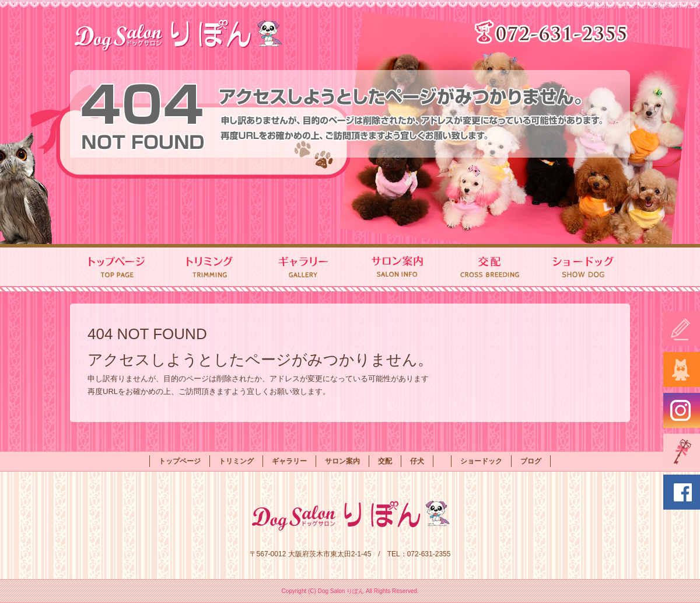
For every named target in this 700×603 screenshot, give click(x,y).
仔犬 (417, 461)
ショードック (583, 268)
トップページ (117, 268)
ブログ (531, 461)
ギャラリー (303, 268)
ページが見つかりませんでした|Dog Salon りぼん (635, 6)
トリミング (210, 268)
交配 (490, 268)
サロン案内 (397, 268)
